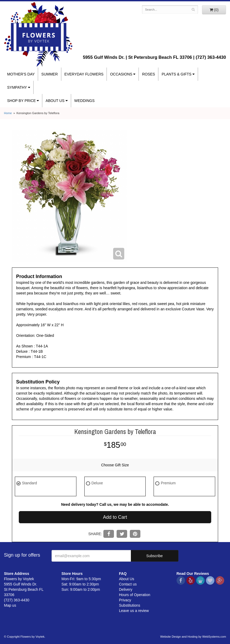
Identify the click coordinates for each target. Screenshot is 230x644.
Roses (148, 74)
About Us (55, 101)
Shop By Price (21, 101)
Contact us (128, 584)
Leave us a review (134, 611)
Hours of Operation (135, 595)
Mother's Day (21, 74)
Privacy (125, 600)
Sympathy (17, 87)
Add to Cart (115, 517)
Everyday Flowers (84, 74)
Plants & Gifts (176, 74)
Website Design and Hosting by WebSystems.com (193, 637)
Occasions (121, 74)
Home (8, 113)
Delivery (126, 589)
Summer (49, 74)
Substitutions (130, 605)
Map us (10, 605)
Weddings (84, 101)
